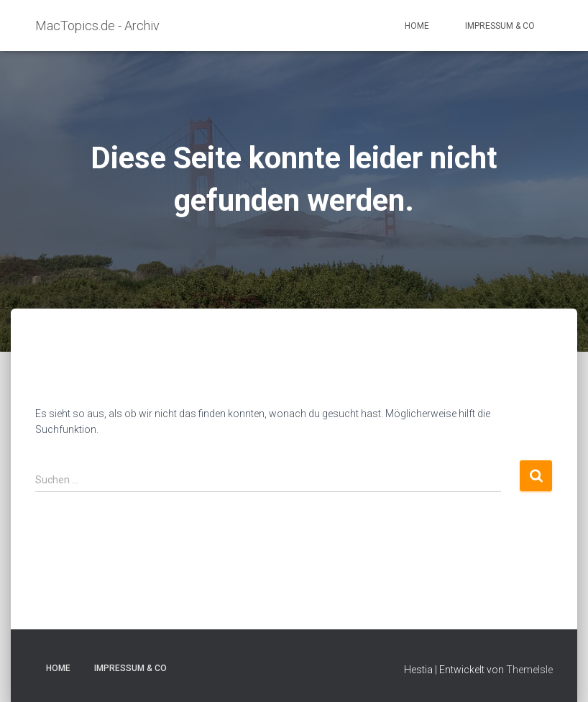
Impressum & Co (500, 26)
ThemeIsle (529, 670)
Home (417, 26)
